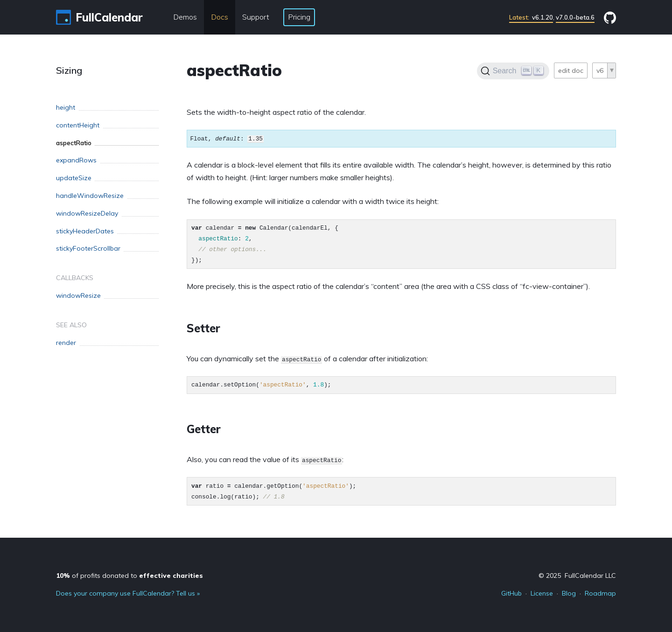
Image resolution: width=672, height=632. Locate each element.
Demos (185, 17)
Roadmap (600, 593)
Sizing (69, 70)
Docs (220, 17)
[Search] (513, 71)
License (542, 593)
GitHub (511, 593)
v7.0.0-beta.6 (575, 17)
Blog (569, 593)
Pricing (299, 17)
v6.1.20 (531, 17)
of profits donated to (129, 576)
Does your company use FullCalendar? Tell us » (128, 593)
